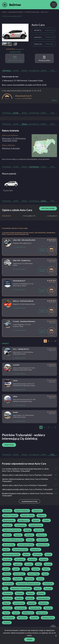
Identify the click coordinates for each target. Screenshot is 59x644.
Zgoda (30, 639)
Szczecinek (21, 608)
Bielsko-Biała (27, 515)
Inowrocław (9, 545)
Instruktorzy (34, 70)
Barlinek (7, 511)
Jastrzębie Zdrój (26, 545)
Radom (30, 593)
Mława (7, 574)
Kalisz (6, 550)
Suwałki (32, 603)
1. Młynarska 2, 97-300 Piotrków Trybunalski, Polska (22, 81)
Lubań (6, 569)
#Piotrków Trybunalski (11, 148)
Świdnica (44, 603)
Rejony (25, 70)
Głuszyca (41, 535)
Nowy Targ (33, 574)
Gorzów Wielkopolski (13, 540)
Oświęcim (48, 584)
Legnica (18, 564)
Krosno (7, 564)
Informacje (7, 70)
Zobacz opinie (15, 52)
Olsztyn (29, 579)
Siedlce (19, 598)
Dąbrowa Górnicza (12, 530)
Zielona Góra (48, 618)
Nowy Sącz (19, 574)
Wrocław (22, 618)
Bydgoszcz (24, 520)
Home (4, 12)
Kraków (32, 559)
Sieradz (30, 598)
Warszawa (42, 613)
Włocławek (9, 618)
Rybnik (41, 593)
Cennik (16, 70)
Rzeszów (7, 598)
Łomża (48, 564)
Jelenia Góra (43, 545)
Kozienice (20, 559)
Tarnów (48, 608)
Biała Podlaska (22, 511)
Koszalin (7, 559)
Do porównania (19, 247)
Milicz (46, 569)
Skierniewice (43, 598)
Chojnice (7, 525)
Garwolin (39, 530)
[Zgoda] (56, 636)
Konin (48, 554)
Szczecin (7, 608)
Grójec (30, 540)
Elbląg (27, 530)
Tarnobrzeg (35, 608)
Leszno (29, 564)
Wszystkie (9, 445)
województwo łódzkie (16, 12)
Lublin (26, 569)
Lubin (16, 569)
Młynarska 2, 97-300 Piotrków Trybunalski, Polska (14, 139)
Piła (5, 588)
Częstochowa (36, 525)
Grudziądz (42, 540)
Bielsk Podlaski (10, 515)
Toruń (6, 613)
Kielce (26, 554)
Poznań (48, 588)
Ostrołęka (8, 584)
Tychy (16, 613)
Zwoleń (7, 623)
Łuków (36, 569)
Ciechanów (21, 525)
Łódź (38, 564)
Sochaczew (19, 603)
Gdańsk (7, 535)
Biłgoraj (42, 515)
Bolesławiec (9, 520)
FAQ (52, 70)
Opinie (43, 70)
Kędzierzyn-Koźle (11, 554)
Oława (6, 579)
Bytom (36, 520)
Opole (40, 579)
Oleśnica (18, 579)
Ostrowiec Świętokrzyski (28, 584)
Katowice (36, 550)
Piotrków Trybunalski (32, 12)
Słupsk (6, 603)
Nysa (45, 574)
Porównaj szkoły (44, 59)
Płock (38, 588)
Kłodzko (37, 554)
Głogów (29, 535)
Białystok (37, 511)
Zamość (34, 618)
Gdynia (18, 535)
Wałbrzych (28, 613)
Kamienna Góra (20, 550)
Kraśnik (44, 559)
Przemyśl (8, 593)
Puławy (19, 593)
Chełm (46, 520)
